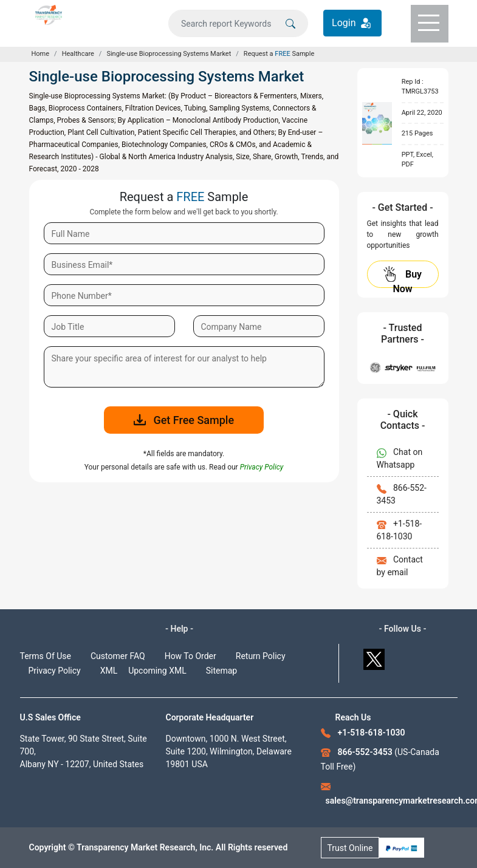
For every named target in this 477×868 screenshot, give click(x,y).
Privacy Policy (55, 671)
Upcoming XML (157, 671)
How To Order (190, 656)
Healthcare (78, 54)
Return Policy (261, 656)
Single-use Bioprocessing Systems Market (169, 54)
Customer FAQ (118, 656)
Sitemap (221, 671)
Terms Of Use (46, 656)
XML (109, 671)
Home (41, 54)
